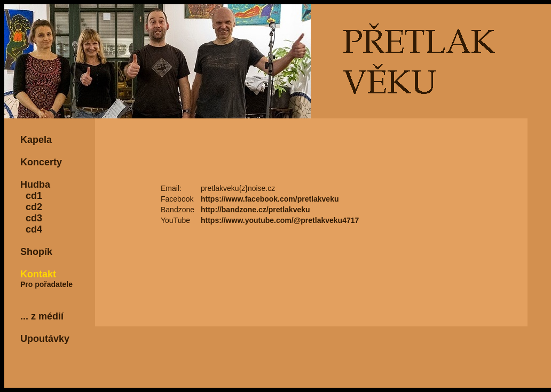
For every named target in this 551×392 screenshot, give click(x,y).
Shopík (36, 252)
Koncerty (41, 162)
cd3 (31, 218)
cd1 (31, 196)
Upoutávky (45, 339)
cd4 (31, 229)
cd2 (31, 207)
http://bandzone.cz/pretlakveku (255, 210)
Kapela (36, 140)
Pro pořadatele (46, 284)
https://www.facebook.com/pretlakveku (270, 199)
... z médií (42, 316)
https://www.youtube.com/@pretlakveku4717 (280, 220)
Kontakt (38, 274)
